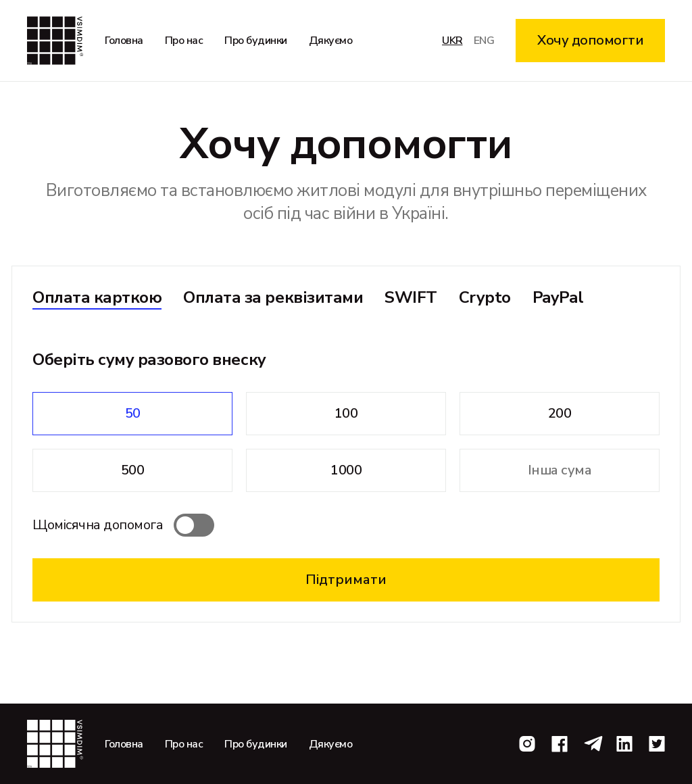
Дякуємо (331, 41)
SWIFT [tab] (411, 297)
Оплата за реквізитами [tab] (273, 297)
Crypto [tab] (485, 297)
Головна (124, 41)
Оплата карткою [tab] (97, 297)
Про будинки (256, 41)
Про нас (184, 41)
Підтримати (346, 580)
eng (484, 41)
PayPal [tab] (558, 297)
